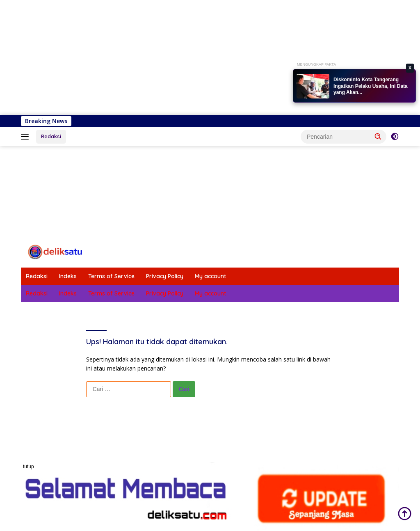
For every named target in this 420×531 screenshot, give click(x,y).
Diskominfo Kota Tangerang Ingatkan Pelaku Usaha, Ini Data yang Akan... (371, 86)
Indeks (68, 276)
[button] (378, 136)
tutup (29, 467)
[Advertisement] (210, 57)
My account (210, 276)
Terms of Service (111, 276)
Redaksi (51, 136)
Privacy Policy (165, 276)
